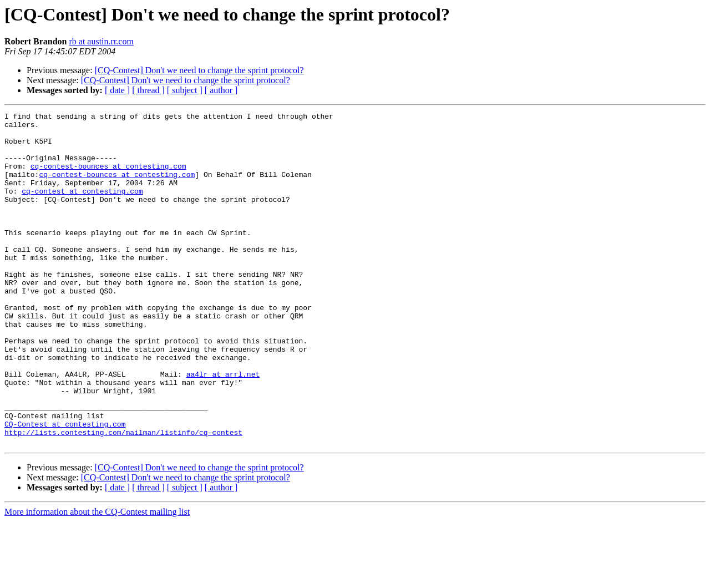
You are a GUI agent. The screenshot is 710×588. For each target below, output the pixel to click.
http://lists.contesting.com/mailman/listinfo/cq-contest (123, 497)
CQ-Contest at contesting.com (65, 487)
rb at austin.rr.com (101, 41)
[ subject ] (185, 90)
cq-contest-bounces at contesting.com (108, 178)
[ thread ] (148, 90)
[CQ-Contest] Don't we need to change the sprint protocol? (199, 70)
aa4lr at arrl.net (223, 427)
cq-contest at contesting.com (82, 207)
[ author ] (221, 90)
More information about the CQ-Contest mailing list (97, 578)
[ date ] (117, 90)
